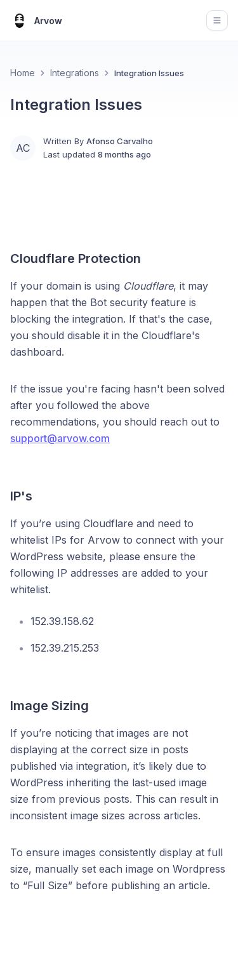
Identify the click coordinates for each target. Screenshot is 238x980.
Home (23, 73)
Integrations (75, 73)
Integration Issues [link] (149, 73)
